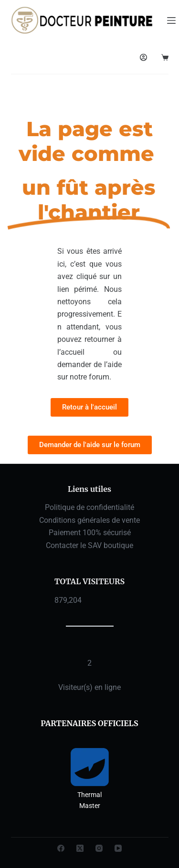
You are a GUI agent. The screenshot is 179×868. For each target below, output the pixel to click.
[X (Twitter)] (80, 848)
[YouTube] (118, 848)
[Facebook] (61, 848)
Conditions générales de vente (89, 520)
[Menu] (171, 20)
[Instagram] (99, 848)
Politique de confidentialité (89, 507)
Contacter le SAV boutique (89, 545)
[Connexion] (143, 57)
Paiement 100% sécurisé (90, 533)
